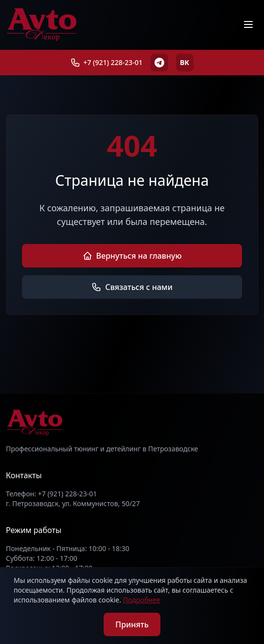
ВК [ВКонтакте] (185, 62)
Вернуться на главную (132, 256)
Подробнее (141, 600)
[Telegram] (159, 63)
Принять (132, 624)
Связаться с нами (132, 287)
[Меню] (248, 24)
